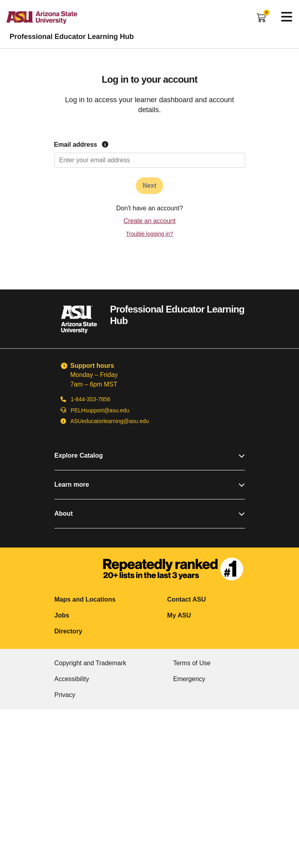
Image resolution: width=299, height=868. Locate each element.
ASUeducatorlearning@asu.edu (110, 421)
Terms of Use (192, 663)
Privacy (65, 695)
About (150, 514)
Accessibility (72, 679)
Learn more (150, 484)
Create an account (149, 221)
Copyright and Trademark (91, 663)
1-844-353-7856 (90, 399)
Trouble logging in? (149, 234)
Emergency (189, 679)
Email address (81, 145)
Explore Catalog (150, 455)
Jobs (62, 615)
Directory (68, 631)
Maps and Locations (85, 599)
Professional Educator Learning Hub (72, 37)
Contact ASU (187, 599)
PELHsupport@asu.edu (100, 410)
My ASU (179, 615)
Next (149, 185)
